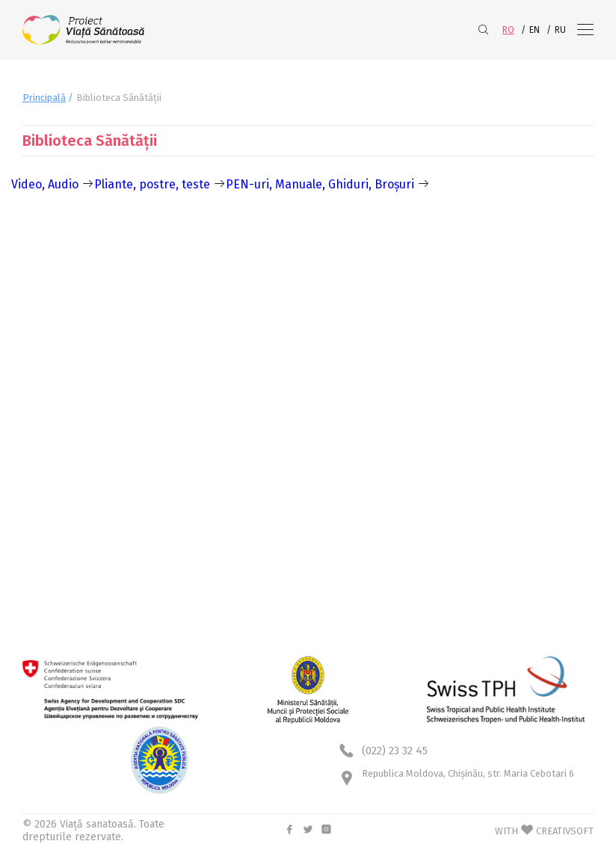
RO (508, 30)
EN (535, 30)
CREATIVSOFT (565, 831)
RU (560, 30)
